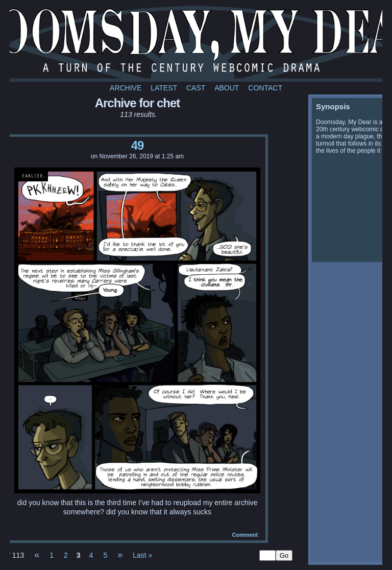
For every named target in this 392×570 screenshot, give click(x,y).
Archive (126, 88)
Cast (196, 88)
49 (138, 145)
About (227, 88)
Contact (265, 88)
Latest (164, 88)
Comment (245, 535)
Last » (142, 555)
